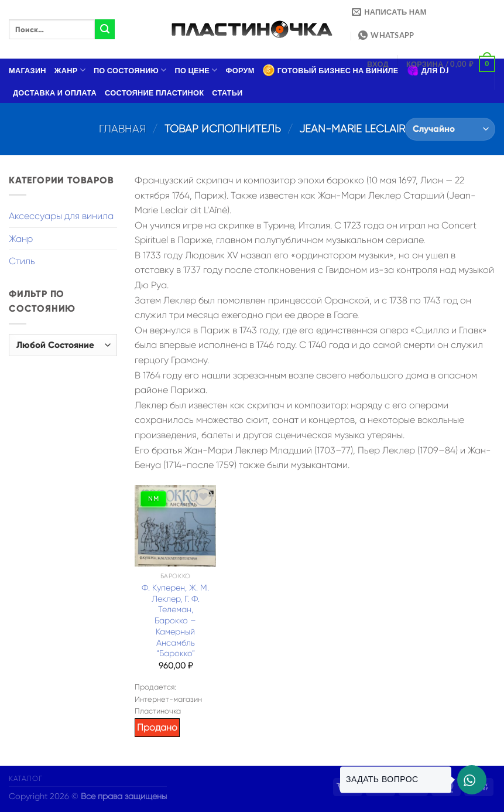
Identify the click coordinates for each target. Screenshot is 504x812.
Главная (123, 129)
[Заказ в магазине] (450, 129)
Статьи (227, 93)
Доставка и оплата (55, 93)
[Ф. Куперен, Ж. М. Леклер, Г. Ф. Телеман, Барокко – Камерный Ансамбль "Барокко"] (175, 526)
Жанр (70, 70)
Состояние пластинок (154, 93)
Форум (240, 70)
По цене (196, 70)
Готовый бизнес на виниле (331, 70)
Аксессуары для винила (61, 216)
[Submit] (105, 29)
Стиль (22, 261)
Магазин (28, 70)
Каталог (25, 779)
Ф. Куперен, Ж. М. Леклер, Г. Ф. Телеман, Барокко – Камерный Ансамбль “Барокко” (175, 620)
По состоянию (130, 70)
